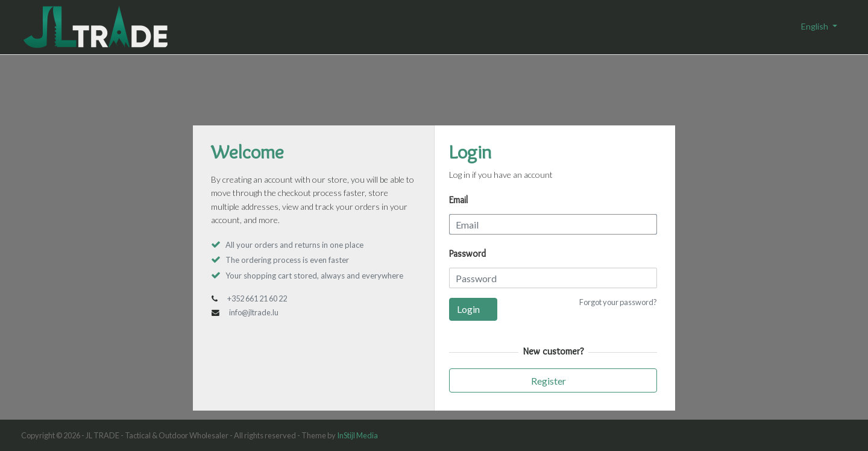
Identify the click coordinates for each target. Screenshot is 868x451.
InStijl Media (357, 435)
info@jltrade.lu (254, 312)
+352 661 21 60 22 (257, 298)
